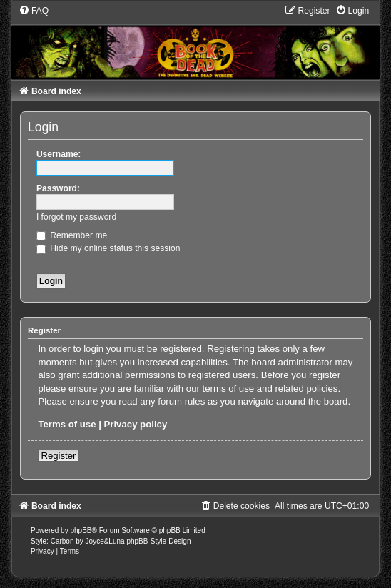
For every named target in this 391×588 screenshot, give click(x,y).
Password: (58, 188)
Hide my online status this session (108, 248)
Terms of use (67, 424)
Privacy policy (136, 424)
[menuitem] (34, 11)
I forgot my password (76, 217)
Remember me (72, 235)
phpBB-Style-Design (158, 541)
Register (58, 456)
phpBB (81, 531)
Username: (59, 154)
